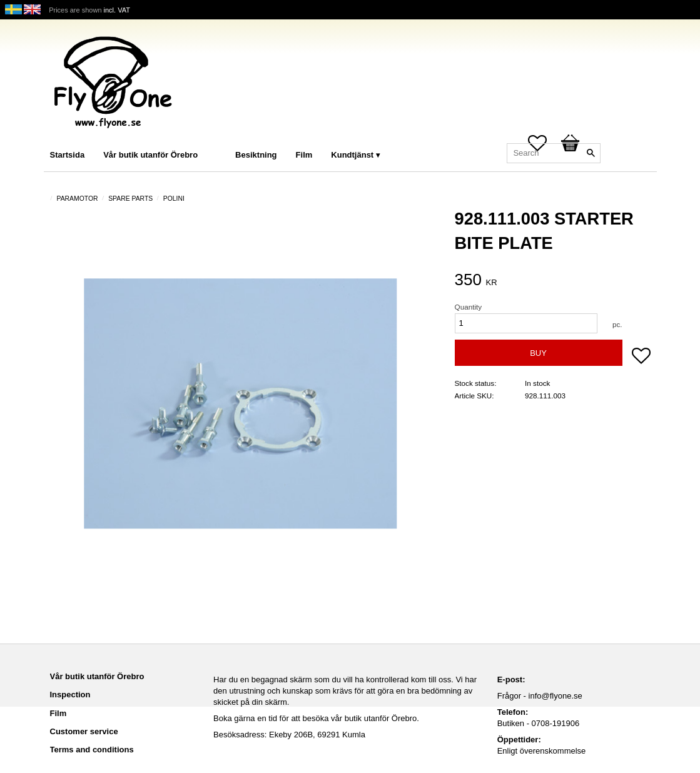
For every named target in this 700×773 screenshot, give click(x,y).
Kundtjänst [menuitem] (352, 155)
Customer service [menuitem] (84, 731)
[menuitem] (220, 138)
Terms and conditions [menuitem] (92, 750)
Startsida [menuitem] (68, 155)
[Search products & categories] (554, 153)
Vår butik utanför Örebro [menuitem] (150, 155)
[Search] (591, 153)
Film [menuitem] (304, 155)
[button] (641, 357)
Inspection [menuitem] (70, 695)
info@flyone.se (555, 696)
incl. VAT (117, 10)
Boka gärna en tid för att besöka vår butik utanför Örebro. (316, 718)
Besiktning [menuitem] (256, 155)
